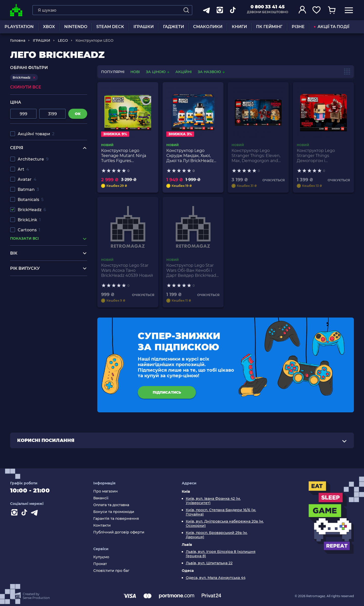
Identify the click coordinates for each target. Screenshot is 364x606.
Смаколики (208, 27)
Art (23, 169)
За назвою (211, 72)
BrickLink (29, 220)
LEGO (63, 40)
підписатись (167, 392)
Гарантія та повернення (116, 519)
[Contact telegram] (35, 513)
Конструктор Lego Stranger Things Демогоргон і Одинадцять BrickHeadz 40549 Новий (322, 156)
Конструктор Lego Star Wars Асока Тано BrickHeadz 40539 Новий (127, 270)
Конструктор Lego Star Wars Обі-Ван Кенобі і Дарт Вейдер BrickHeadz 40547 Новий (192, 271)
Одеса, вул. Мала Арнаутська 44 (216, 578)
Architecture (33, 159)
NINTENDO (76, 27)
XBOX (49, 27)
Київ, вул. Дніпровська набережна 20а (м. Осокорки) (225, 524)
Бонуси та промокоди (114, 512)
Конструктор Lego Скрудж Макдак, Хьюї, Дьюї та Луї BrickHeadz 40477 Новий (190, 156)
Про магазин (106, 491)
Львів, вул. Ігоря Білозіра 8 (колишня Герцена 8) (221, 554)
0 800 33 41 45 (268, 7)
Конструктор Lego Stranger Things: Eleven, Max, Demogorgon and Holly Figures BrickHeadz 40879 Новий (257, 156)
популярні (113, 72)
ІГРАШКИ (144, 27)
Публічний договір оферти (119, 532)
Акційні (184, 72)
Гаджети (174, 27)
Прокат (100, 564)
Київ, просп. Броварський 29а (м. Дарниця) (217, 535)
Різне (298, 27)
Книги (239, 27)
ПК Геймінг (269, 27)
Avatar (27, 179)
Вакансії (101, 498)
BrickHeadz (32, 210)
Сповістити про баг (111, 571)
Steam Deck (110, 27)
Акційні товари (36, 134)
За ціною (158, 72)
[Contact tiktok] (25, 513)
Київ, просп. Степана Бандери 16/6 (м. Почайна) (221, 512)
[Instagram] (15, 513)
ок (78, 114)
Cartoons (29, 230)
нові (135, 72)
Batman (28, 189)
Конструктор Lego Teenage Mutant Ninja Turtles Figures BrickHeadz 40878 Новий (127, 156)
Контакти (102, 525)
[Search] (186, 10)
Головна (18, 40)
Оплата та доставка (111, 505)
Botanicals (31, 200)
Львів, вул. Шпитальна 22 (209, 563)
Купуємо (101, 557)
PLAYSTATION (19, 27)
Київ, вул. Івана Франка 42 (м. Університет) (213, 501)
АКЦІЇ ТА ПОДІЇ (332, 27)
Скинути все (26, 87)
